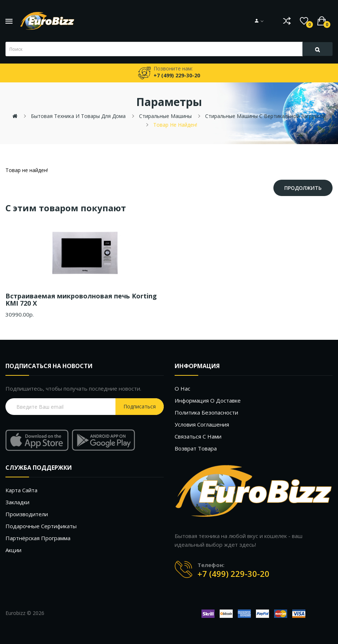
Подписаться (140, 406)
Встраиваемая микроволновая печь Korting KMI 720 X (81, 299)
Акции (13, 550)
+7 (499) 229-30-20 (233, 574)
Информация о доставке (208, 400)
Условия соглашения (202, 424)
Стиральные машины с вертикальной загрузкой (265, 116)
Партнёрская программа (38, 538)
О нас (182, 388)
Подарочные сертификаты (41, 526)
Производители (27, 514)
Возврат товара (196, 448)
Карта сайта (21, 490)
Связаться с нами (198, 436)
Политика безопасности (206, 412)
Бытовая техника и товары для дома (78, 116)
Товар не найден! (175, 125)
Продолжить (303, 188)
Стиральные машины (165, 116)
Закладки (17, 502)
